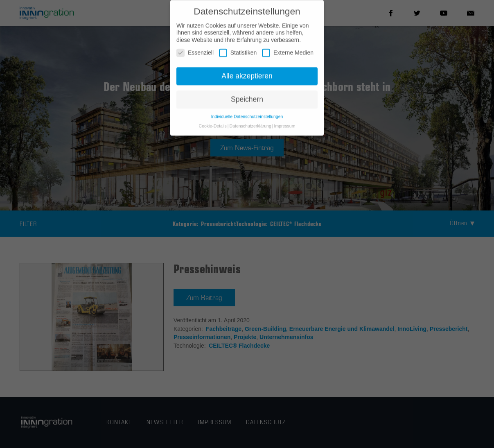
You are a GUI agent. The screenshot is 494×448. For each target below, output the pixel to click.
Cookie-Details (213, 129)
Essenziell (195, 56)
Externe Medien (288, 56)
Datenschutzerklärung (250, 129)
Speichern (247, 102)
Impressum (284, 129)
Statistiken (238, 56)
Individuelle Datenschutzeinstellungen (247, 120)
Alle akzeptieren (247, 79)
